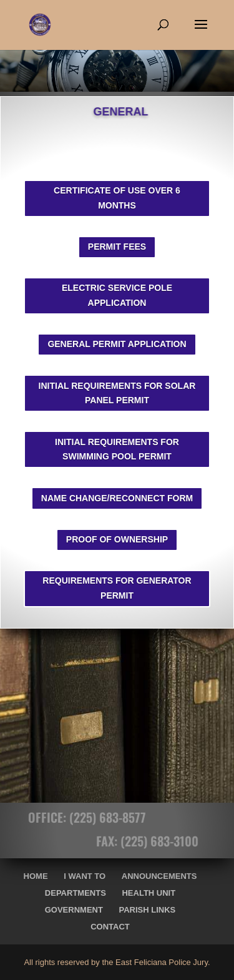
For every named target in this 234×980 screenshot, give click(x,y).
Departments (76, 893)
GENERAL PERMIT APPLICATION (117, 344)
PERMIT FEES (117, 247)
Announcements (159, 876)
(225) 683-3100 (167, 841)
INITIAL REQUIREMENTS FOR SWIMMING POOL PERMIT (117, 449)
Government (74, 910)
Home (36, 876)
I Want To (85, 876)
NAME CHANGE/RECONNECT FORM (117, 498)
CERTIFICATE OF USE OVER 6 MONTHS (117, 198)
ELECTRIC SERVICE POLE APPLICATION (117, 295)
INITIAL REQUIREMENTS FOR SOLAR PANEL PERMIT (117, 393)
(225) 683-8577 (100, 817)
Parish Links (148, 910)
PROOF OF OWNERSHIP (117, 539)
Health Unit (149, 893)
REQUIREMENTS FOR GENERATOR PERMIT (117, 588)
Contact (110, 927)
